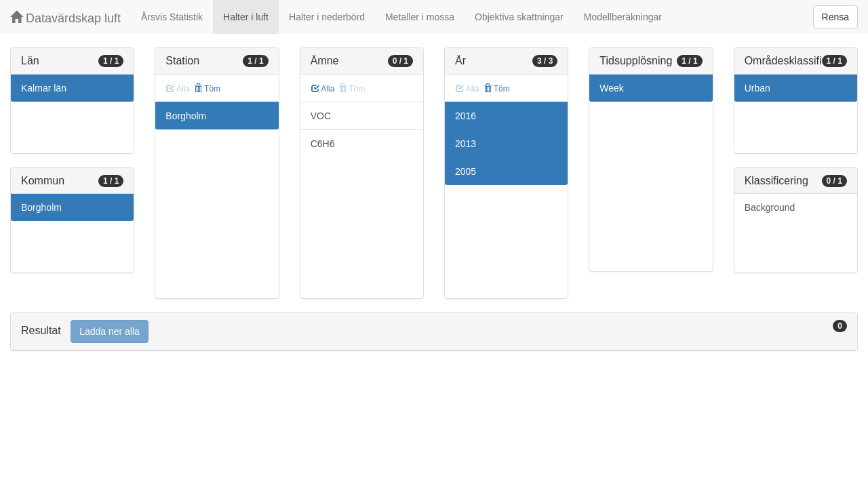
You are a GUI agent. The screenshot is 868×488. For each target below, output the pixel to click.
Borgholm (41, 207)
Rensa (835, 17)
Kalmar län (44, 88)
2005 (466, 171)
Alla (323, 89)
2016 (466, 116)
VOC (321, 116)
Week (612, 88)
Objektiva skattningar (519, 17)
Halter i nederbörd (327, 17)
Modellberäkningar (623, 17)
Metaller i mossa (420, 17)
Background (770, 207)
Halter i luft (246, 17)
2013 (466, 144)
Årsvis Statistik (172, 17)
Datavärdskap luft (65, 18)
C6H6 (323, 144)
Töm (207, 89)
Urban (757, 88)
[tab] (434, 332)
